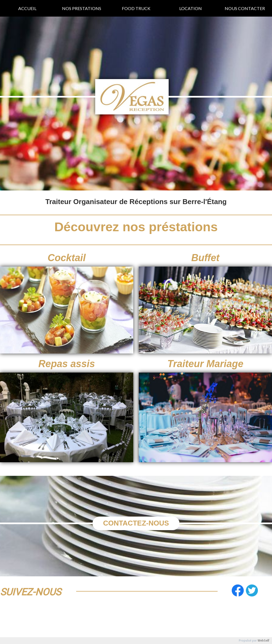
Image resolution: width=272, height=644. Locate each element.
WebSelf (263, 641)
